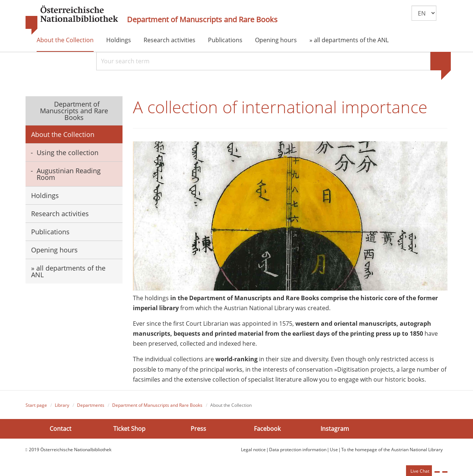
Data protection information (298, 450)
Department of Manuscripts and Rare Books (202, 20)
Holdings (119, 40)
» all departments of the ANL (349, 40)
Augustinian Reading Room (69, 174)
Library (62, 405)
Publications (225, 40)
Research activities (170, 40)
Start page (36, 405)
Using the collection (68, 152)
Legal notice (253, 450)
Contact (61, 429)
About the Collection (65, 40)
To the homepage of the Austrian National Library (392, 450)
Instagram (335, 429)
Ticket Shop (129, 429)
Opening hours (276, 40)
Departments (91, 405)
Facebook (267, 429)
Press (198, 429)
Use (334, 450)
